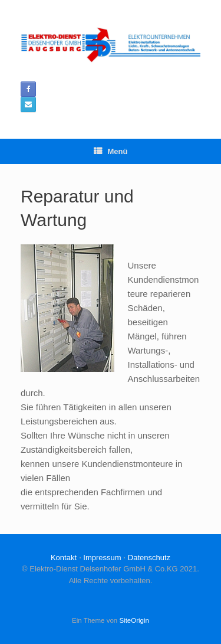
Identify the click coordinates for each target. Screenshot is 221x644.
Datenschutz (149, 558)
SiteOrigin (134, 620)
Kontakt (64, 558)
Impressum (102, 558)
